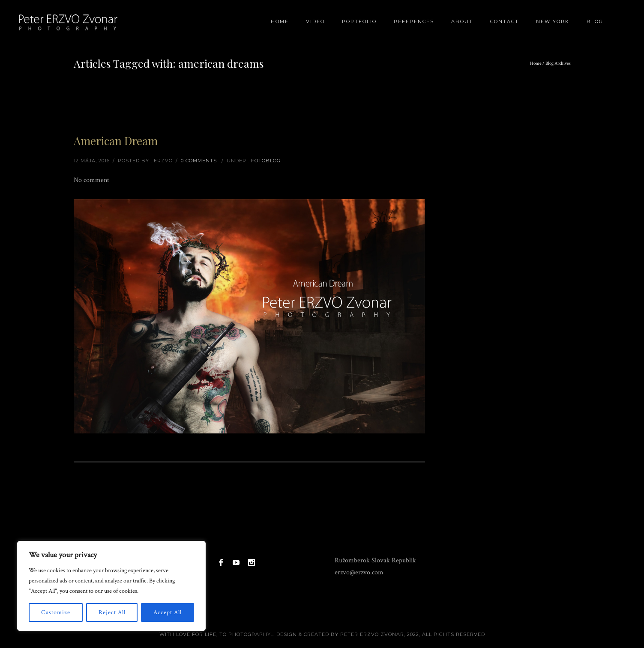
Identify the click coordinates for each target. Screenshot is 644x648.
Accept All (168, 612)
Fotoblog (266, 161)
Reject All (112, 612)
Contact (505, 21)
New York (553, 21)
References (414, 21)
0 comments (199, 161)
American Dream (116, 141)
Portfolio (359, 21)
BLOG (595, 21)
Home (280, 21)
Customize (56, 612)
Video (315, 21)
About (462, 21)
